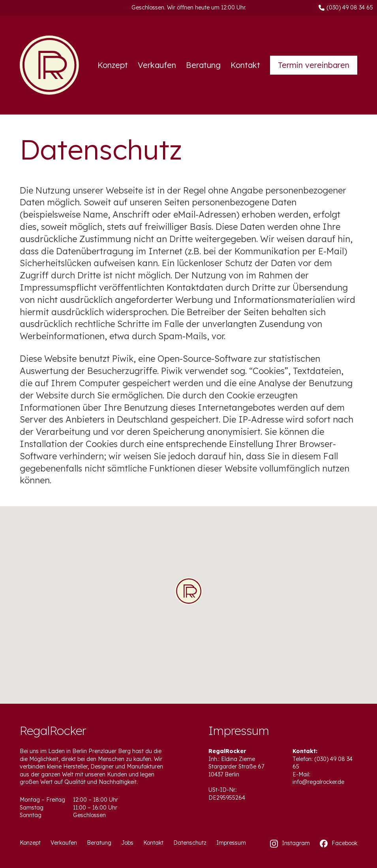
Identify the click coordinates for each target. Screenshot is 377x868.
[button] (189, 592)
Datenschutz (190, 843)
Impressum (231, 843)
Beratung (203, 65)
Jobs (127, 843)
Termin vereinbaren (314, 65)
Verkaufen (157, 65)
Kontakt (245, 65)
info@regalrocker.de (318, 782)
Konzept (113, 65)
